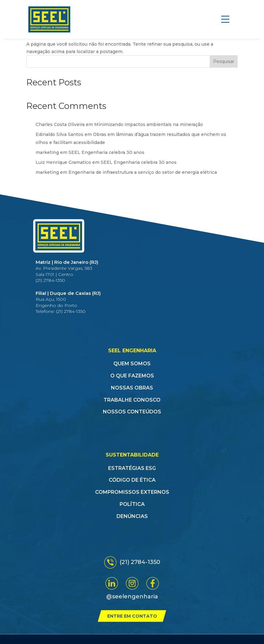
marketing (47, 152)
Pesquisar (224, 61)
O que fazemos (132, 376)
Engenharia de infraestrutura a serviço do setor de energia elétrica (143, 172)
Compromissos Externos (132, 492)
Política (132, 504)
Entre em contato (132, 616)
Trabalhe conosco (132, 400)
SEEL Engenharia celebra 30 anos (106, 152)
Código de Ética (132, 480)
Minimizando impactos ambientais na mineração (149, 124)
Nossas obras (132, 388)
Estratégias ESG (132, 468)
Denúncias (132, 516)
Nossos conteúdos (132, 412)
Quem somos (132, 364)
